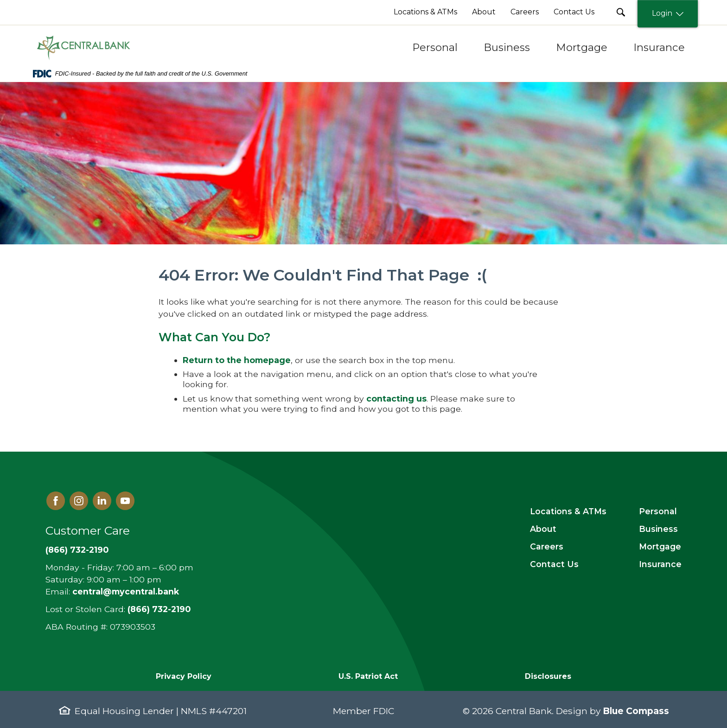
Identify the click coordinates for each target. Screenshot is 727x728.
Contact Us (554, 564)
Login (668, 14)
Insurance (660, 564)
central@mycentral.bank (126, 591)
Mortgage (660, 546)
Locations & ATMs (568, 511)
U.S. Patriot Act (368, 676)
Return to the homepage (237, 360)
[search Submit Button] (621, 12)
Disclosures (548, 676)
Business (658, 529)
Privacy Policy (184, 676)
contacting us (396, 399)
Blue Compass (636, 711)
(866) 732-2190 (77, 550)
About (543, 529)
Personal (658, 511)
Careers (547, 546)
